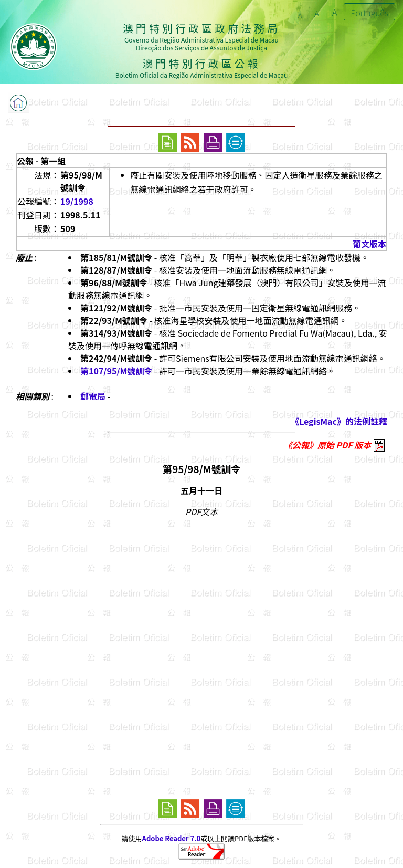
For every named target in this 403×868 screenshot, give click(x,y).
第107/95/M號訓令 (116, 371)
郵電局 (93, 396)
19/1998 (77, 201)
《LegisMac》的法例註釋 (339, 421)
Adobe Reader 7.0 (171, 838)
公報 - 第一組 (41, 161)
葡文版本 (369, 244)
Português (369, 13)
